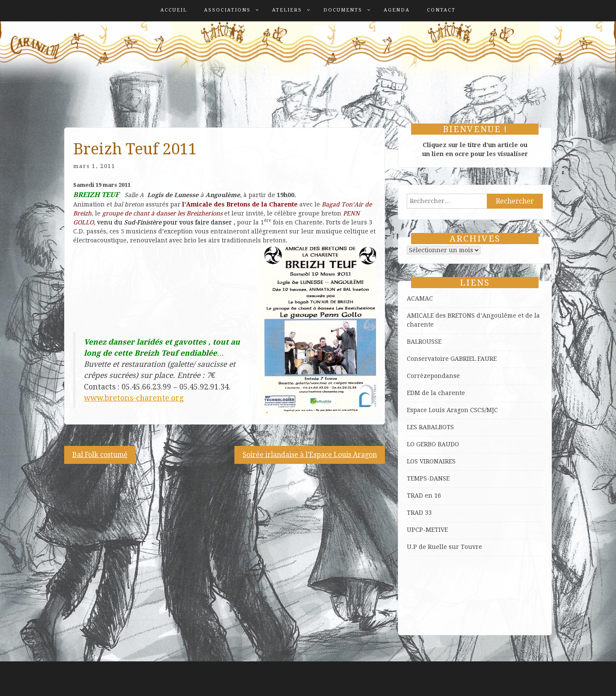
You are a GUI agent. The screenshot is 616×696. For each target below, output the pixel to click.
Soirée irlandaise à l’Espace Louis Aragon (310, 455)
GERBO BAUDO (438, 444)
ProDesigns (535, 683)
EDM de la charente (436, 393)
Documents (343, 10)
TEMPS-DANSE (428, 478)
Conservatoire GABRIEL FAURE (452, 359)
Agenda (397, 10)
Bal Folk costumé (100, 455)
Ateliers (287, 10)
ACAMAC (420, 298)
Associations (227, 10)
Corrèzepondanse (433, 376)
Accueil (174, 10)
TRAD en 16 (424, 495)
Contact (441, 10)
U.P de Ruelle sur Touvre (444, 547)
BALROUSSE (424, 342)
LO (412, 444)
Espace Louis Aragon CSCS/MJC (452, 410)
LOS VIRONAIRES (431, 461)
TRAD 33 (419, 513)
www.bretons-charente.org (134, 398)
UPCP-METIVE (427, 530)
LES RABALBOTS (430, 427)
